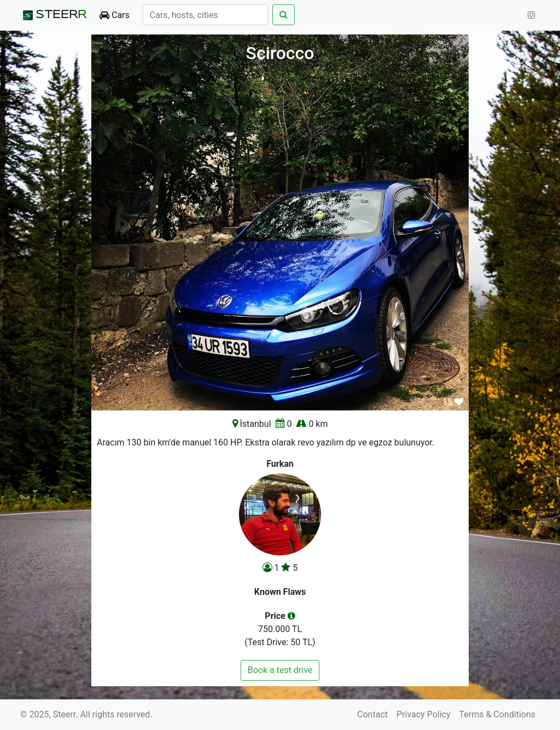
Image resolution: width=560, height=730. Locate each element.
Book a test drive (280, 670)
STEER (53, 15)
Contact (372, 714)
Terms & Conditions (498, 714)
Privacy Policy (424, 714)
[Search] (205, 15)
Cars (115, 15)
